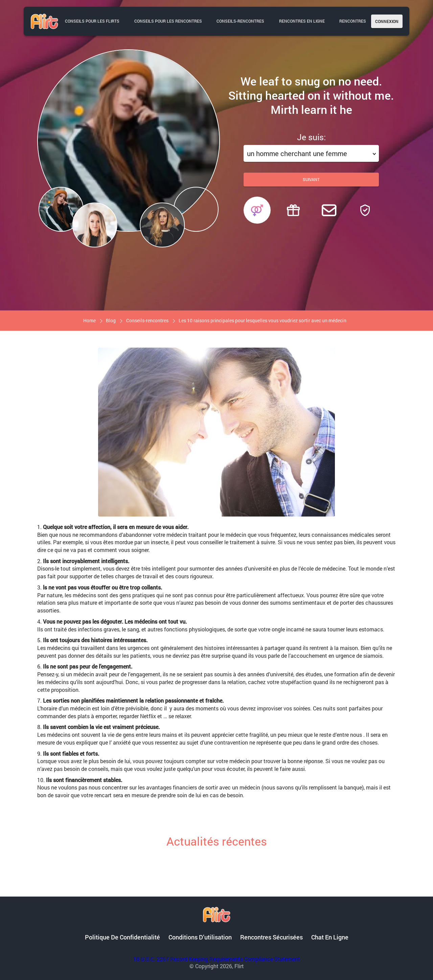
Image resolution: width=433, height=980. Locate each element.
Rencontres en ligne (302, 21)
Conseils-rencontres (240, 21)
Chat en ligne (330, 937)
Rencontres (353, 21)
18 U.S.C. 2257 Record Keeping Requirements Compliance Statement (217, 959)
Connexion (387, 21)
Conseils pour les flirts (92, 21)
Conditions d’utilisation (200, 937)
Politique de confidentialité (122, 937)
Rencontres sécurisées (271, 937)
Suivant (311, 179)
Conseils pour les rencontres (168, 21)
